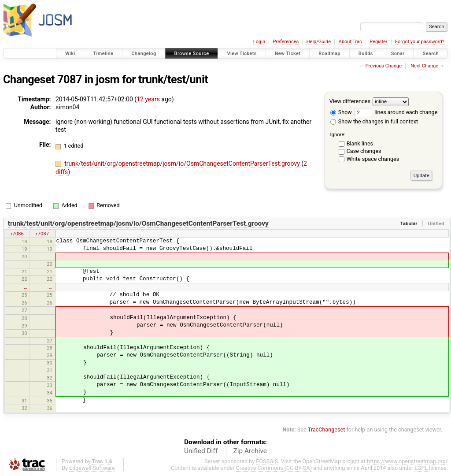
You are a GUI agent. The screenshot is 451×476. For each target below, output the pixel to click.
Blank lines (360, 143)
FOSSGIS (267, 461)
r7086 (17, 234)
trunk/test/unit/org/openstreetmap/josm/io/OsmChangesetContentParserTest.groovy (183, 164)
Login (259, 42)
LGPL (421, 468)
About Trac (350, 42)
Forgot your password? (420, 42)
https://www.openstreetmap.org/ (407, 461)
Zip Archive (250, 451)
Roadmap (329, 54)
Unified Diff (201, 451)
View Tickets (242, 54)
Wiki (70, 54)
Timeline (103, 54)
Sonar (398, 54)
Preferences (286, 42)
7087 (70, 80)
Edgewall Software (92, 468)
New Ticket (288, 54)
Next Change (424, 66)
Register (378, 42)
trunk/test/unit (173, 80)
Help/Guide (319, 42)
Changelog (144, 54)
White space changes (373, 159)
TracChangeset (327, 430)
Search (431, 54)
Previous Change (384, 66)
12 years (148, 99)
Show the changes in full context (374, 121)
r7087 (43, 234)
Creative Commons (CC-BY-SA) (274, 468)
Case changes (364, 151)
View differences (350, 101)
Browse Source (192, 54)
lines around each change (396, 112)
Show (341, 112)
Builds (366, 54)
